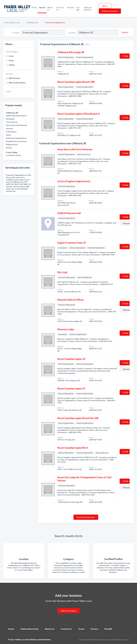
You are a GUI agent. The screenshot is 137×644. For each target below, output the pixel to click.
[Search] (125, 32)
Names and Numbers (40, 639)
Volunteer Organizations (16, 138)
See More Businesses (86, 517)
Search (42, 7)
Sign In (105, 6)
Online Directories (30, 629)
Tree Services (12, 122)
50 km (11, 60)
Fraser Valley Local (12, 22)
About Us (50, 9)
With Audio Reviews (17, 83)
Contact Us (60, 9)
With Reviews (15, 78)
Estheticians (11, 132)
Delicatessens (12, 144)
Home (34, 7)
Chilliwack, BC (32, 22)
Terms (81, 629)
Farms (8, 135)
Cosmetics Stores (14, 155)
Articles (71, 7)
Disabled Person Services (17, 141)
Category (16, 33)
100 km (12, 65)
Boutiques (10, 119)
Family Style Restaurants (16, 116)
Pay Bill (78, 9)
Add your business (88, 9)
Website (126, 223)
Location (72, 33)
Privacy (94, 629)
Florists (9, 148)
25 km (11, 56)
